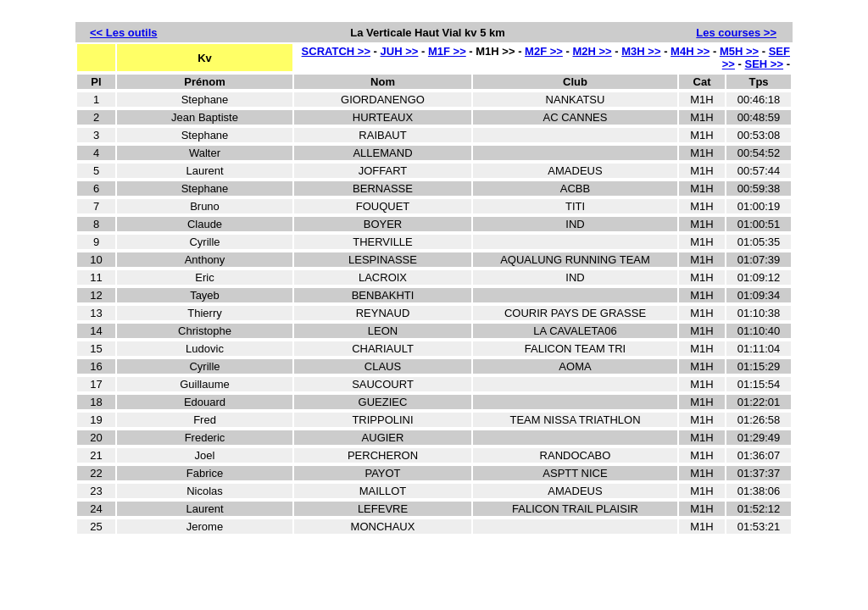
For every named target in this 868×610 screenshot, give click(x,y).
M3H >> (641, 51)
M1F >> (447, 51)
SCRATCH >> (336, 51)
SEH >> (765, 64)
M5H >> (739, 51)
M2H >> (592, 51)
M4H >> (690, 51)
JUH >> (400, 51)
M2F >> (544, 51)
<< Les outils (123, 33)
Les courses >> (736, 33)
